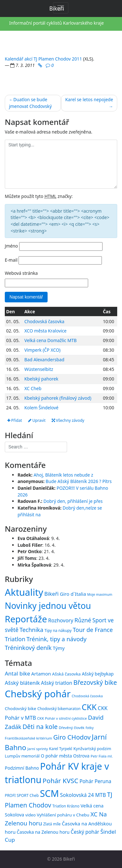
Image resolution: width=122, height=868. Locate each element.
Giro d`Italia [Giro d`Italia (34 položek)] (73, 594)
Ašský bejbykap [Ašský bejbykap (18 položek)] (98, 674)
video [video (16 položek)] (30, 815)
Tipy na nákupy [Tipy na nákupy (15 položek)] (58, 631)
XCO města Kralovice (45, 331)
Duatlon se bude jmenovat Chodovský (30, 103)
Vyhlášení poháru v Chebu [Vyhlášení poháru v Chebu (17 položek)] (63, 815)
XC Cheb (33, 388)
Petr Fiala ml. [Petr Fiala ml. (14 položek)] (102, 756)
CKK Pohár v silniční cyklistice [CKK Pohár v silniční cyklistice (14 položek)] (62, 718)
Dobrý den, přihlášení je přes (73, 501)
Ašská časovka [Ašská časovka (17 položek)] (66, 674)
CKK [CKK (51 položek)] (89, 707)
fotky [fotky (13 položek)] (90, 728)
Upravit (37, 420)
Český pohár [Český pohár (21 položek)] (85, 832)
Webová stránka (21, 273)
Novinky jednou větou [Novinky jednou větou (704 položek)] (48, 606)
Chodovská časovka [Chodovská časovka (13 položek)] (87, 696)
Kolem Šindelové (41, 408)
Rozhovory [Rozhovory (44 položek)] (61, 620)
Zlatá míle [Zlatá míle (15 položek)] (52, 824)
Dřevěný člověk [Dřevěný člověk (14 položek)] (72, 728)
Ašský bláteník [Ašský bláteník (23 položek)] (22, 683)
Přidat (15, 420)
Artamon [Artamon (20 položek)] (41, 674)
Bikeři (69, 859)
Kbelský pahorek (41, 379)
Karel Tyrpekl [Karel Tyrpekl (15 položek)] (61, 749)
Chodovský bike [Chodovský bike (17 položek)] (20, 708)
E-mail (11, 260)
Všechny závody (68, 420)
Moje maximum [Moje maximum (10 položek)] (100, 594)
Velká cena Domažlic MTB (50, 340)
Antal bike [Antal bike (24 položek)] (17, 673)
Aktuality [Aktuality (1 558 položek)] (24, 592)
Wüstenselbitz (39, 369)
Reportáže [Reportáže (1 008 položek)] (26, 619)
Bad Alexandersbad (44, 360)
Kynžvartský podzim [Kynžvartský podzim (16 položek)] (92, 749)
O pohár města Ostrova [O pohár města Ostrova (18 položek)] (65, 756)
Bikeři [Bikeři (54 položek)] (52, 594)
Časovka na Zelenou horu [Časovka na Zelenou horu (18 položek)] (43, 832)
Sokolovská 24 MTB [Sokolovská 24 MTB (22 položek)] (83, 795)
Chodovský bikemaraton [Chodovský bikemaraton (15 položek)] (59, 708)
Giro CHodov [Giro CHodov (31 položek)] (72, 737)
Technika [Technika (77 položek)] (31, 630)
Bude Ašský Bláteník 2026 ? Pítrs (79, 481)
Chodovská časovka (44, 321)
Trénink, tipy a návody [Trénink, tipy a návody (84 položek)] (57, 639)
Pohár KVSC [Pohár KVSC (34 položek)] (60, 781)
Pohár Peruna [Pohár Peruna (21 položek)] (95, 781)
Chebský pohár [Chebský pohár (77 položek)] (38, 694)
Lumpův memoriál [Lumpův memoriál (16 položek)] (22, 756)
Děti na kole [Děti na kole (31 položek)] (40, 727)
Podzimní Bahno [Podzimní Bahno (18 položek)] (22, 768)
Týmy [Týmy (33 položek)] (59, 648)
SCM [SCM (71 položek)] (50, 793)
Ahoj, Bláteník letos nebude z (63, 475)
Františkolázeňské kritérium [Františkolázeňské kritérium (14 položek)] (28, 738)
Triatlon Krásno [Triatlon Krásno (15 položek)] (66, 806)
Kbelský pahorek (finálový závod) (58, 398)
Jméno (11, 246)
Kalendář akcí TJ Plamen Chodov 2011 (43, 59)
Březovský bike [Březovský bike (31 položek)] (95, 682)
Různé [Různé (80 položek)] (83, 620)
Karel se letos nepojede (89, 99)
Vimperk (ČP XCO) (42, 350)
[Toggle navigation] (61, 8)
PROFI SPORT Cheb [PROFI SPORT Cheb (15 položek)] (22, 795)
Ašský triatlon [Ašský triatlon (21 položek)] (57, 683)
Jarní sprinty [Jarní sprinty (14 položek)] (38, 749)
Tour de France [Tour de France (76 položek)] (93, 630)
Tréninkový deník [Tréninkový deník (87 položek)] (28, 647)
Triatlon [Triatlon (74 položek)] (15, 639)
